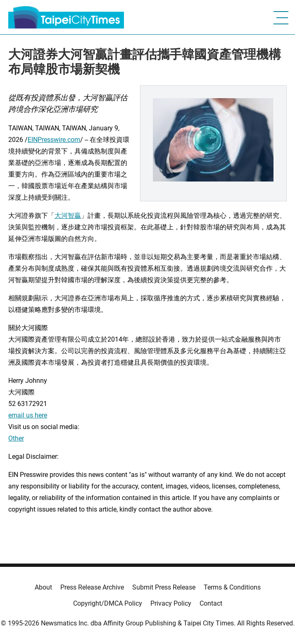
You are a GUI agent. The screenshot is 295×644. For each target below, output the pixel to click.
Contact (211, 603)
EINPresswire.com (54, 140)
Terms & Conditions (232, 587)
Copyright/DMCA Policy (108, 603)
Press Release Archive (92, 587)
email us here (28, 415)
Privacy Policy (171, 603)
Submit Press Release (164, 587)
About (43, 587)
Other (16, 438)
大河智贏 (68, 216)
